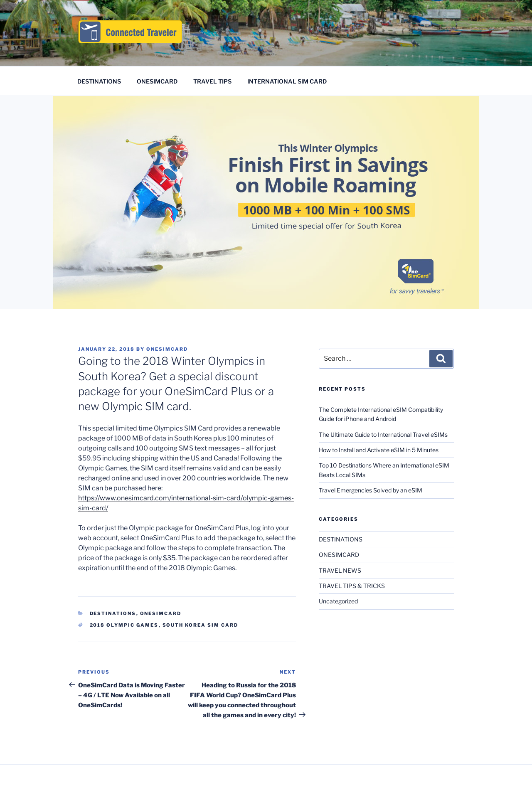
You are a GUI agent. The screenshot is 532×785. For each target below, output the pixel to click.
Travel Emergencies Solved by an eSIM (371, 490)
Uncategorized (338, 601)
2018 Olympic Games (124, 625)
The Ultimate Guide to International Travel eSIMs (383, 434)
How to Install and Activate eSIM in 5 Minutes (379, 450)
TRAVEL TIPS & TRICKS (352, 586)
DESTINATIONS (99, 81)
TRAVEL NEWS (340, 570)
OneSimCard (167, 349)
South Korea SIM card (201, 625)
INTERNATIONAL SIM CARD (287, 81)
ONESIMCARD (157, 81)
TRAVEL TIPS (212, 81)
